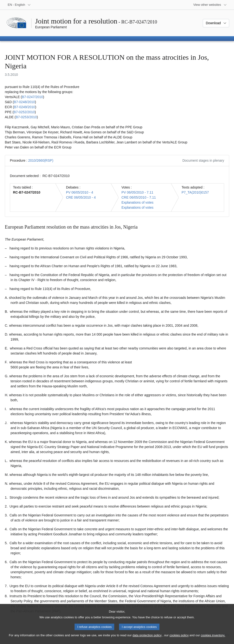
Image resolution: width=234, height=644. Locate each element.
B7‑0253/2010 (26, 117)
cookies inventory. (213, 639)
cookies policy (179, 639)
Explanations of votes (137, 202)
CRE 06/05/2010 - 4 (81, 197)
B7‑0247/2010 (32, 97)
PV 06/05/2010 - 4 (79, 192)
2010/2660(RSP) (41, 160)
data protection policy (147, 639)
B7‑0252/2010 (24, 112)
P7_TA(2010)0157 (195, 192)
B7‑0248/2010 (24, 102)
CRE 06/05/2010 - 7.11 (139, 197)
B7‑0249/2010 (25, 107)
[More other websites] (210, 5)
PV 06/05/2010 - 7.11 (137, 192)
